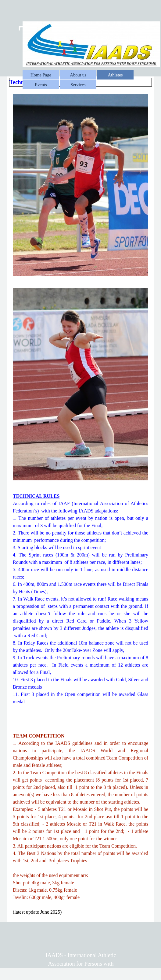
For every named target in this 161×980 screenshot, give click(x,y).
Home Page (41, 75)
